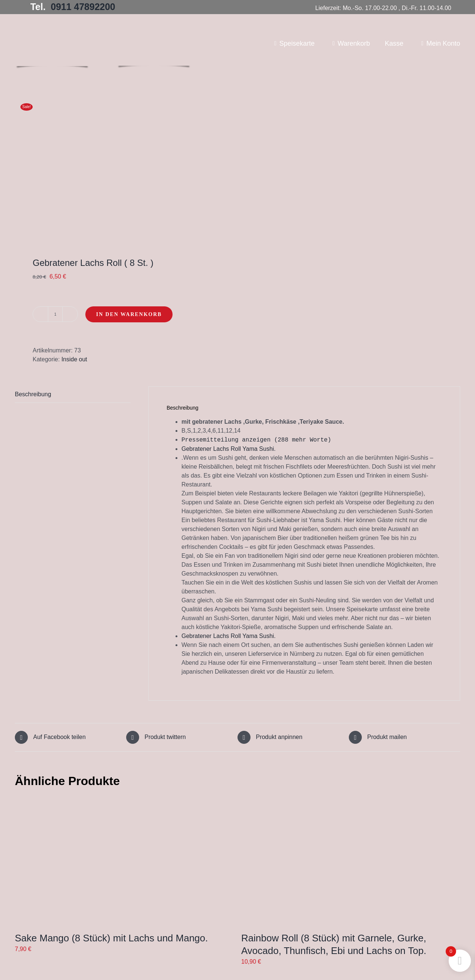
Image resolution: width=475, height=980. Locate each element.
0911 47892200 (83, 7)
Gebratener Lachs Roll (212, 448)
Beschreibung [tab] (33, 394)
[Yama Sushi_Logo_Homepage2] (154, 25)
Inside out (74, 359)
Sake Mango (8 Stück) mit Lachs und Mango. (111, 938)
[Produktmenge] (55, 314)
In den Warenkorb (129, 314)
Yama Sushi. (259, 448)
